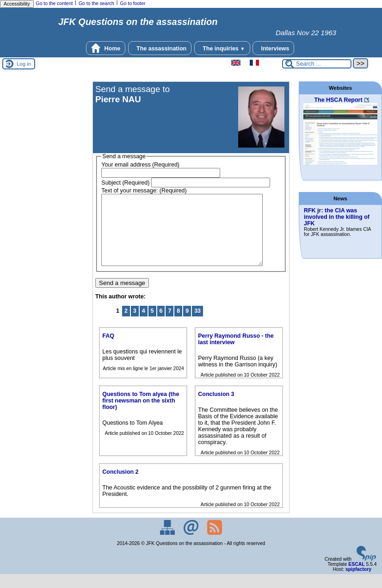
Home (106, 48)
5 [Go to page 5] (152, 325)
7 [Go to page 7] (169, 325)
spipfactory (358, 583)
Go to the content (55, 3)
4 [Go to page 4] (144, 325)
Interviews (273, 48)
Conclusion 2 (120, 486)
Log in (24, 64)
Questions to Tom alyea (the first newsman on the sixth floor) (141, 415)
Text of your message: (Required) (144, 191)
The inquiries (222, 48)
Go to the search (96, 3)
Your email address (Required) (140, 165)
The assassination (160, 48)
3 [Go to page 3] (135, 325)
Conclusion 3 (216, 408)
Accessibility (17, 4)
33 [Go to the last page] (197, 325)
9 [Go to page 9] (187, 325)
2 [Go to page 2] (126, 325)
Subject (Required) (125, 183)
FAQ (108, 350)
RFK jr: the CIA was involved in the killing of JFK (337, 217)
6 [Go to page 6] (161, 325)
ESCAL (356, 578)
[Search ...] (317, 64)
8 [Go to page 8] (178, 325)
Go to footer (133, 3)
